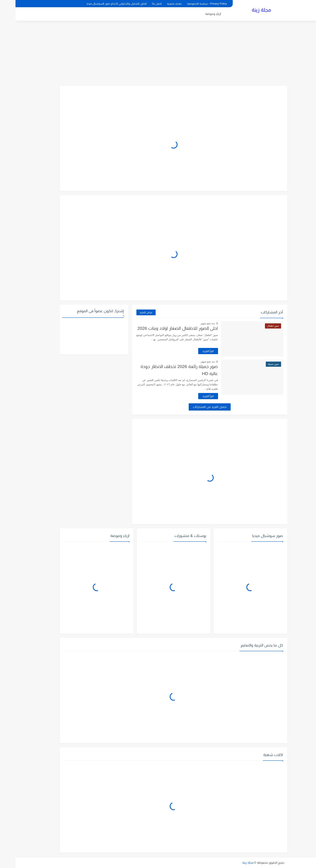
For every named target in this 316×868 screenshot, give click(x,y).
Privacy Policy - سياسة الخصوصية (191, 4)
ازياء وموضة (198, 14)
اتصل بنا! (141, 4)
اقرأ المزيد (193, 351)
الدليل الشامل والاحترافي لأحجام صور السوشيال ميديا (101, 4)
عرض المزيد (131, 312)
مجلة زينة (246, 10)
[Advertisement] (158, 54)
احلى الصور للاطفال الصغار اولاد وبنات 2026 (162, 328)
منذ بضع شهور (192, 323)
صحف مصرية (159, 4)
